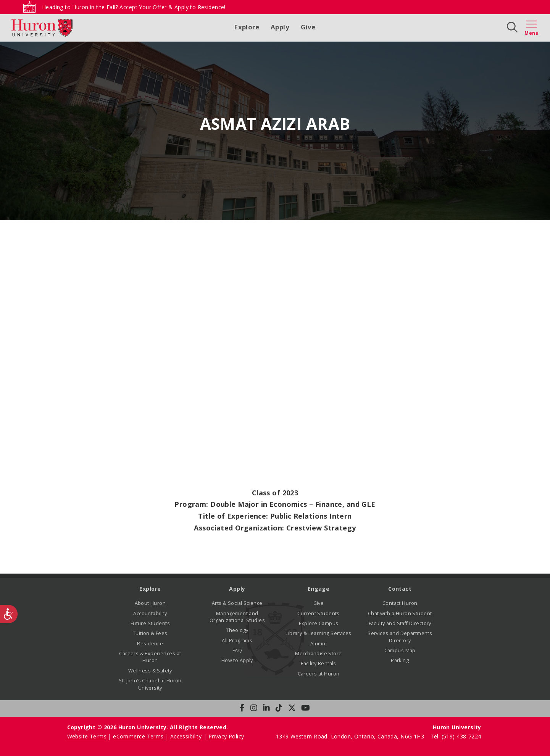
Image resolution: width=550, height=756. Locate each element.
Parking (400, 660)
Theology (237, 630)
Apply (280, 27)
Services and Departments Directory (400, 637)
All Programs (237, 641)
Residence (150, 644)
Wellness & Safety (150, 671)
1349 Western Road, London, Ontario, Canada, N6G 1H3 (351, 736)
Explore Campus (319, 623)
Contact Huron (400, 603)
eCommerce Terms (138, 736)
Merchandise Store (318, 654)
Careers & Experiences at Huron (150, 657)
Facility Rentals (319, 663)
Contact (400, 589)
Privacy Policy (226, 736)
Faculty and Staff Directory (400, 623)
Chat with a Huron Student (400, 613)
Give (308, 27)
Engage (319, 589)
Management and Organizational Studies (237, 617)
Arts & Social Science (237, 603)
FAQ (237, 650)
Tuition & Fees (150, 633)
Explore (247, 27)
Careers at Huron (319, 674)
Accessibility (186, 736)
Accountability (150, 613)
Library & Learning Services (318, 633)
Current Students (319, 613)
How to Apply (237, 660)
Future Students (150, 623)
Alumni (319, 644)
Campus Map (400, 650)
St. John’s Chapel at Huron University (150, 684)
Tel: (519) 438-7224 (456, 736)
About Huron (150, 603)
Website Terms (87, 736)
